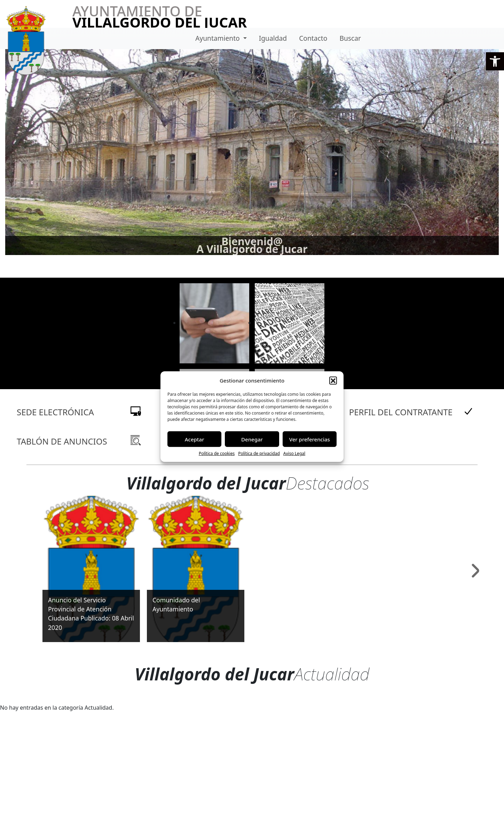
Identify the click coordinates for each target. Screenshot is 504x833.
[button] (495, 61)
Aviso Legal (294, 453)
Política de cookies (217, 453)
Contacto (313, 38)
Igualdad (273, 38)
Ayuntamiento (218, 38)
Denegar (252, 439)
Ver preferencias (310, 439)
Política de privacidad (259, 453)
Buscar (350, 38)
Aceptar (195, 439)
